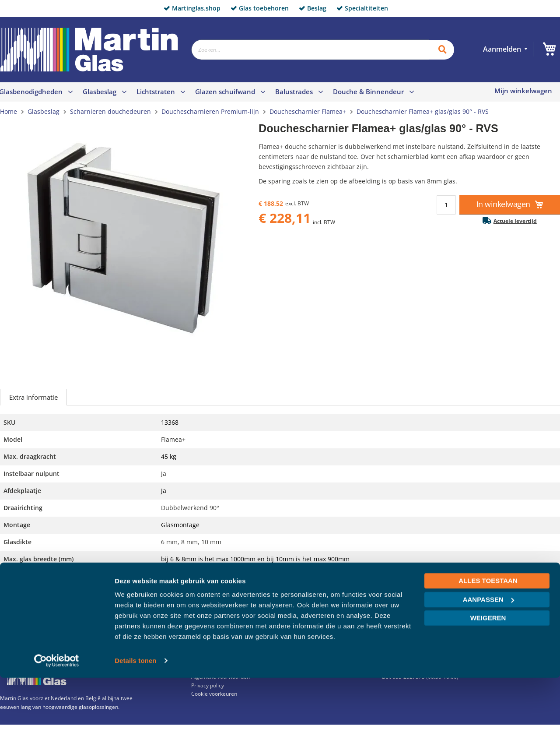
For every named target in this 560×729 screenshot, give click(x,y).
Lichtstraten (156, 92)
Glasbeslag (100, 92)
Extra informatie (33, 397)
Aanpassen (488, 650)
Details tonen (135, 712)
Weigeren (488, 669)
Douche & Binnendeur (368, 92)
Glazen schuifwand (225, 92)
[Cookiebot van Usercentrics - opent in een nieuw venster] (57, 712)
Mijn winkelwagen (523, 91)
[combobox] (310, 50)
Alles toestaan (488, 632)
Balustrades (294, 92)
